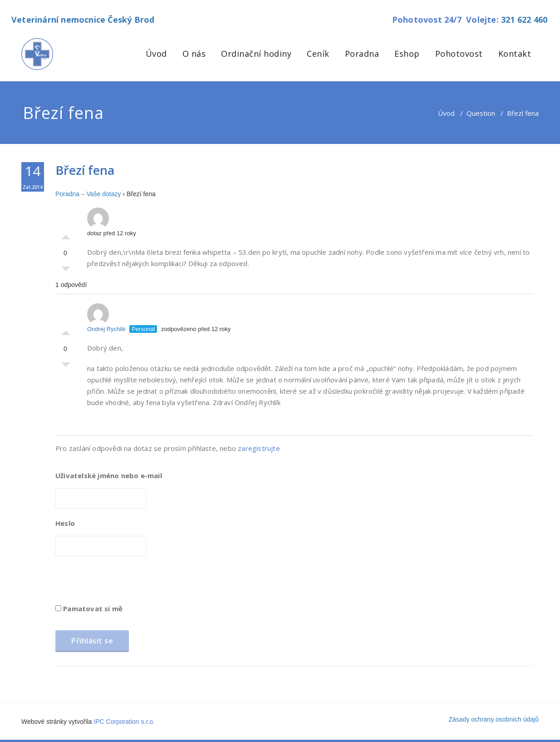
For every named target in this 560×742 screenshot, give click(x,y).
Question (481, 113)
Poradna (362, 54)
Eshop (407, 54)
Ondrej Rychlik (106, 318)
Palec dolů (66, 271)
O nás (194, 54)
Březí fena (85, 170)
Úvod (156, 54)
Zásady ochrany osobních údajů (494, 719)
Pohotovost (459, 54)
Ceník (318, 54)
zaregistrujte (259, 448)
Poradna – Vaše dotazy (88, 194)
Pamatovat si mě (89, 608)
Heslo (65, 523)
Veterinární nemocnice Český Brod (83, 20)
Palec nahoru (66, 235)
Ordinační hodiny (256, 54)
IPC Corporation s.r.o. (124, 722)
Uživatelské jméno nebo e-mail (109, 475)
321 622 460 (524, 20)
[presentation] (124, 583)
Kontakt (515, 54)
